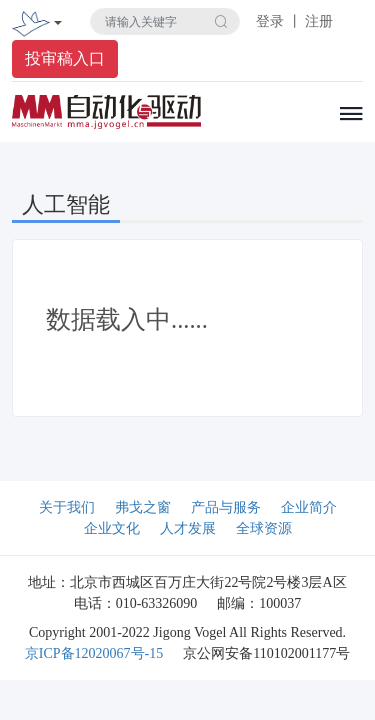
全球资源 (264, 528)
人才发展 (188, 528)
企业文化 (112, 528)
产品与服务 (226, 507)
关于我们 (67, 507)
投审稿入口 (65, 58)
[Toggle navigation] (58, 24)
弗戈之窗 (143, 507)
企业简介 (309, 507)
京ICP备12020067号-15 (94, 653)
